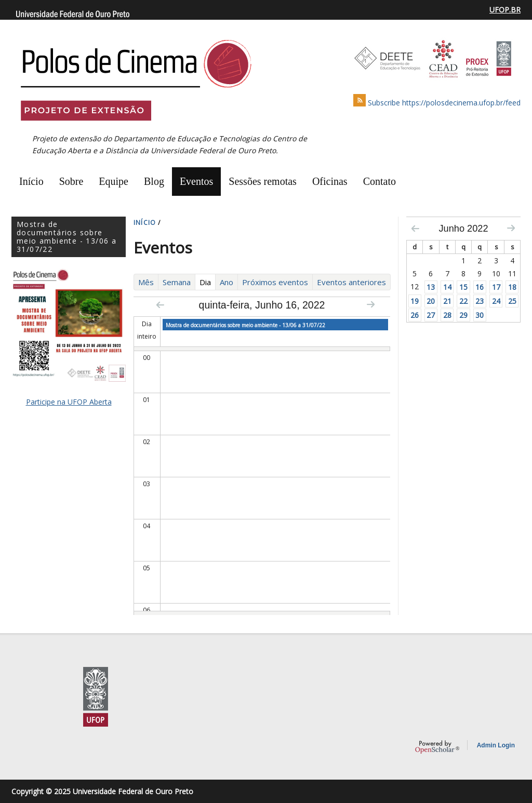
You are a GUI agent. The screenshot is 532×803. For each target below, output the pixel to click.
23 (480, 301)
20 (431, 301)
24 (496, 301)
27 (431, 315)
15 (463, 287)
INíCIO (145, 223)
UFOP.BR (505, 10)
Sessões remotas (263, 181)
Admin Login (496, 745)
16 (480, 287)
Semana (177, 282)
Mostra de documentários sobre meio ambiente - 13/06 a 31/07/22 (245, 325)
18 (512, 287)
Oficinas (330, 181)
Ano (227, 282)
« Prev (160, 305)
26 (415, 315)
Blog (154, 181)
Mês (146, 282)
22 (463, 301)
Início (31, 181)
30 (480, 315)
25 (512, 301)
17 (496, 287)
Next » (371, 304)
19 (415, 301)
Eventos (196, 181)
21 (447, 301)
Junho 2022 (463, 229)
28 (447, 315)
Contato (380, 181)
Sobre (71, 181)
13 (431, 287)
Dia (208, 282)
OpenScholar (437, 747)
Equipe (114, 181)
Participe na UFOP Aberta (69, 402)
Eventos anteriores (351, 282)
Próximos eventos (275, 282)
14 (447, 287)
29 (463, 315)
